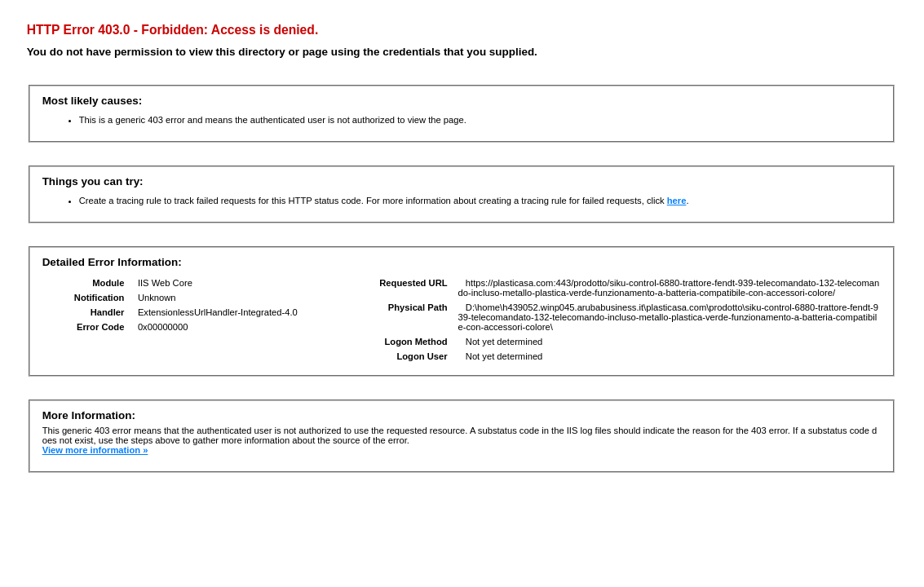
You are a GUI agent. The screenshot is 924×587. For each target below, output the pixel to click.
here (677, 201)
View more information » (95, 450)
